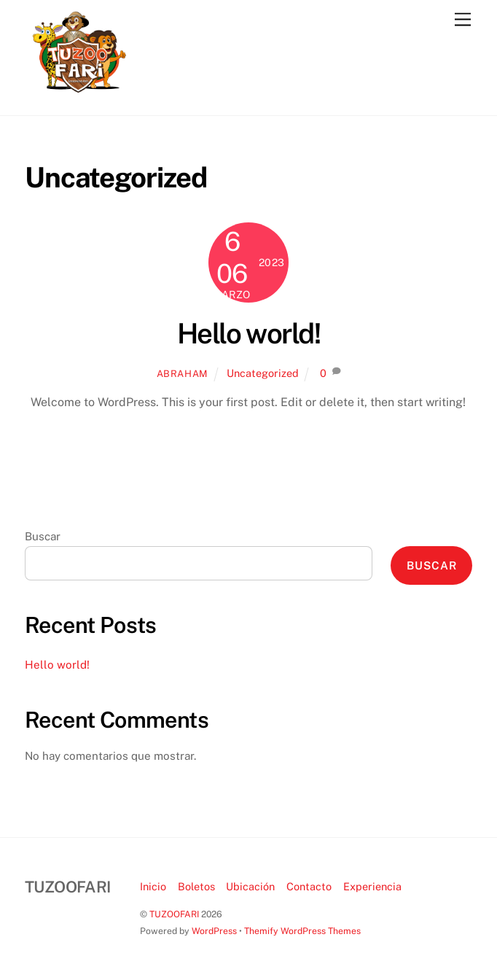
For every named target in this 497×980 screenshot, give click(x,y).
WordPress (214, 931)
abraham (183, 374)
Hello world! (249, 334)
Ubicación (250, 886)
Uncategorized (263, 373)
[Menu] (463, 20)
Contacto (309, 886)
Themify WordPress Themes (302, 931)
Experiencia (372, 886)
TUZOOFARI (174, 914)
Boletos (196, 886)
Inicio (153, 886)
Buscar (43, 536)
